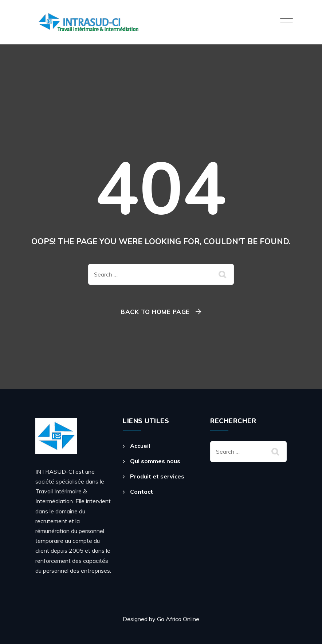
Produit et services (157, 476)
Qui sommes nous (155, 461)
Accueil (140, 446)
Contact (142, 492)
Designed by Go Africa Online (161, 619)
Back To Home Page (155, 312)
